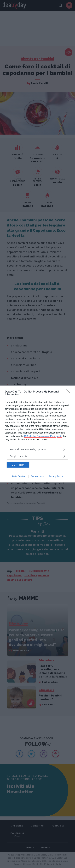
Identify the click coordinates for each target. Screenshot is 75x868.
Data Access (37, 476)
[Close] (69, 392)
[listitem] (37, 449)
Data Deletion (19, 476)
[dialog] (37, 434)
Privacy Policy (56, 476)
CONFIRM (18, 465)
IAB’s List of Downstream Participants (43, 436)
